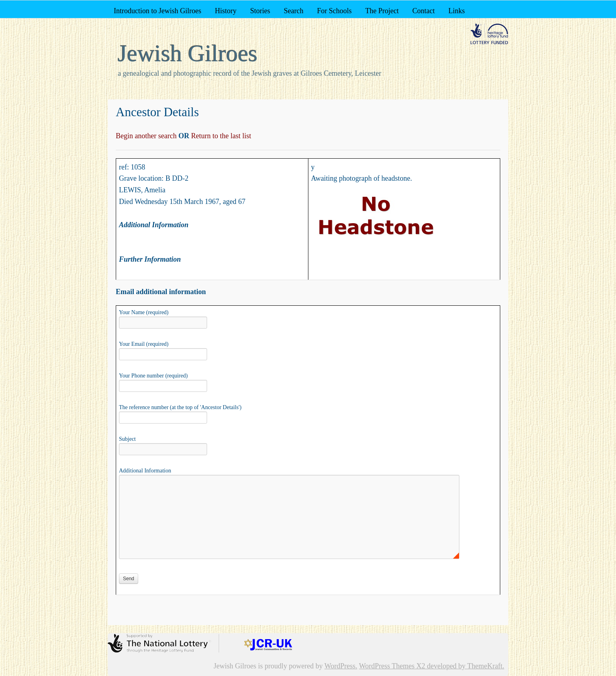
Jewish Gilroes (188, 53)
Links (456, 11)
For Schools (334, 11)
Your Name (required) (163, 318)
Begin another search (147, 136)
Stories (260, 11)
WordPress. (341, 666)
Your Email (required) (163, 350)
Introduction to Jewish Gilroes (157, 11)
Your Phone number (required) (163, 381)
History (225, 11)
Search (293, 11)
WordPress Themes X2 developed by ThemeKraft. (432, 666)
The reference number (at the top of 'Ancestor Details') (180, 413)
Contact (423, 11)
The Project (382, 11)
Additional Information (289, 475)
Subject (163, 445)
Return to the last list (220, 136)
